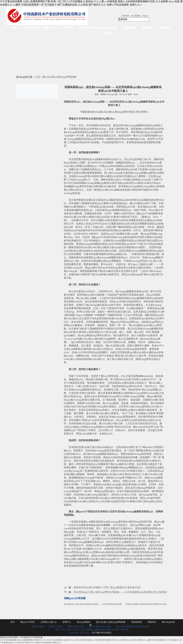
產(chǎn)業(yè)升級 (126, 495)
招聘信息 (165, 28)
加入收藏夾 (136, 16)
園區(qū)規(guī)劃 (76, 627)
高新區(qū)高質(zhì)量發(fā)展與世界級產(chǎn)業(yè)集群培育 (151, 604)
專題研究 (147, 28)
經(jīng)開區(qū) (125, 420)
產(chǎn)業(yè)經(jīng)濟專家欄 (59, 77)
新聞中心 (68, 28)
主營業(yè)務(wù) (50, 28)
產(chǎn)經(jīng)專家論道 (107, 30)
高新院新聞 (128, 28)
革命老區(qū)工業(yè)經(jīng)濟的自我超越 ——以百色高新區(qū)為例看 (93, 604)
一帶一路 (120, 325)
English (145, 16)
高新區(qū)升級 (56, 627)
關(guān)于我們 (32, 28)
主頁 (37, 77)
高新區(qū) (75, 102)
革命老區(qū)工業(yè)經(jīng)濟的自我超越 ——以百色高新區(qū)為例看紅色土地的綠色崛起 (123, 592)
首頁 (13, 28)
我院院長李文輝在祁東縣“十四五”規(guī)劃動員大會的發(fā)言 (107, 587)
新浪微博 (125, 16)
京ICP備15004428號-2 (102, 633)
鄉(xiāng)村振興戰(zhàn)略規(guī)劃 (132, 627)
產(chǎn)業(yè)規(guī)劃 (100, 627)
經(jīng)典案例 (87, 28)
